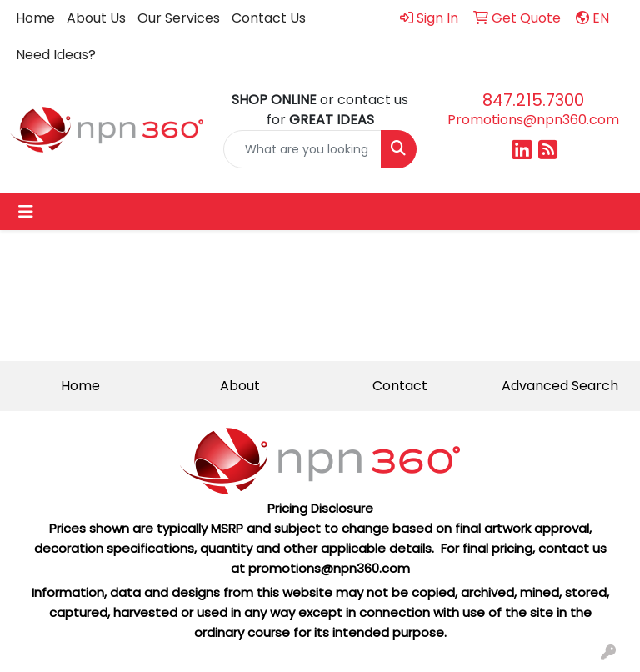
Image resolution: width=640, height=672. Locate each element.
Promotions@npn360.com (533, 120)
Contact (400, 386)
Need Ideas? (56, 55)
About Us (96, 18)
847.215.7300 (533, 100)
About (240, 386)
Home (35, 18)
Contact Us (269, 18)
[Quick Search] (302, 149)
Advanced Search (560, 386)
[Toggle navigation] (26, 212)
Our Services (179, 18)
